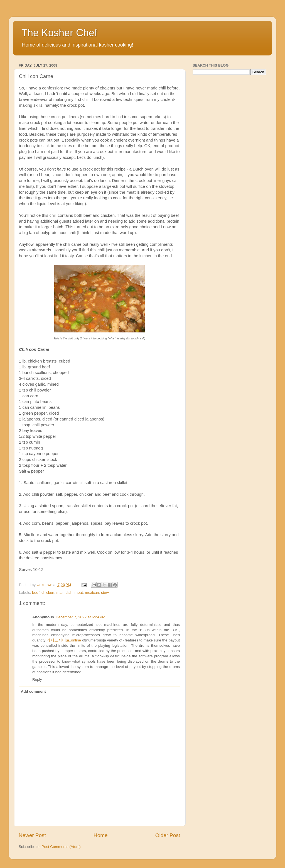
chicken (48, 593)
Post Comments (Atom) (61, 847)
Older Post (168, 835)
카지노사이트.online (64, 640)
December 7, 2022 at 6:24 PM (80, 617)
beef (36, 593)
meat (79, 593)
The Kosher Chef (59, 33)
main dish (64, 593)
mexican (92, 593)
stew (105, 593)
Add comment (33, 691)
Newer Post (32, 835)
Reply (37, 679)
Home (100, 835)
